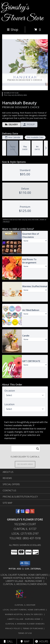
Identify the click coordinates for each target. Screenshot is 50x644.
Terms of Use (25, 633)
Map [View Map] (25, 641)
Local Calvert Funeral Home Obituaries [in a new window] (24, 575)
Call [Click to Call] (8, 641)
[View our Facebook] (18, 512)
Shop (13, 29)
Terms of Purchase (33, 628)
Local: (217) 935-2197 (25, 534)
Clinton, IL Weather (25, 605)
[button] (25, 564)
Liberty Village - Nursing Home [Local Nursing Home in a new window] (24, 581)
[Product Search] (26, 449)
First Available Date (35, 137)
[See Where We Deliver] (25, 464)
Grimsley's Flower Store (22, 13)
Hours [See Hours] (42, 641)
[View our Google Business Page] (23, 512)
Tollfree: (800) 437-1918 (25, 538)
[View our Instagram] (27, 512)
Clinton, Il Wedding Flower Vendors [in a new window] (25, 584)
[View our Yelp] (32, 512)
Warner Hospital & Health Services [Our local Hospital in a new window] (24, 578)
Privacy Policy (13, 628)
